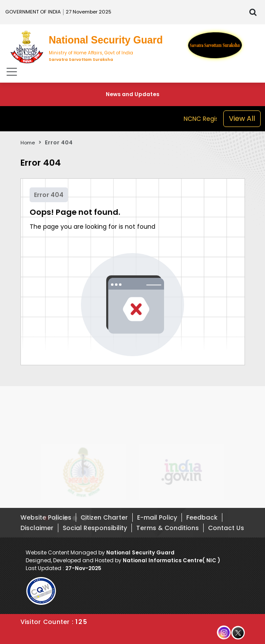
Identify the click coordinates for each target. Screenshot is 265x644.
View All (242, 118)
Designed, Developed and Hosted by (123, 560)
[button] (46, 521)
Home (28, 143)
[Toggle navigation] (12, 72)
